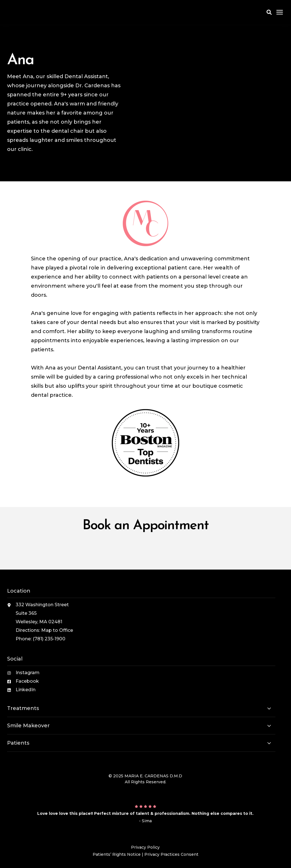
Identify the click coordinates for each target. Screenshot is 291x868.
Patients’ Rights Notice (117, 854)
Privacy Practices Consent (171, 854)
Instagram (28, 673)
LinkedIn (26, 690)
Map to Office (57, 630)
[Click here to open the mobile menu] (280, 12)
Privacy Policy (145, 847)
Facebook (27, 681)
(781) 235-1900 (49, 639)
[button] (269, 12)
